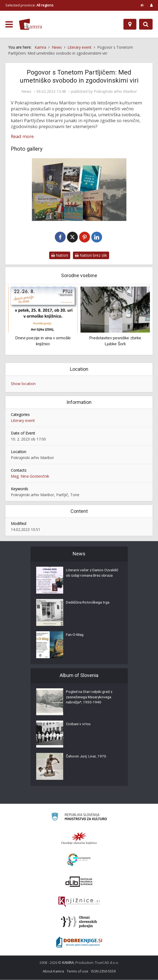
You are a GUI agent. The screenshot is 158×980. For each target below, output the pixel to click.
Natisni (60, 255)
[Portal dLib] (79, 882)
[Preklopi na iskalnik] (146, 24)
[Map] (130, 24)
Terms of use (78, 971)
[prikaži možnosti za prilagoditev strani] (142, 5)
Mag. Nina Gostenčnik (30, 476)
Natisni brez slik (91, 255)
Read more (22, 136)
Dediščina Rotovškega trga (89, 603)
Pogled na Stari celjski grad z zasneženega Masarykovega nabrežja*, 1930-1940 (90, 698)
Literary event (23, 421)
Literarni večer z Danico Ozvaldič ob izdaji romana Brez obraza (92, 576)
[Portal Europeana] (79, 860)
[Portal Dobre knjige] (79, 942)
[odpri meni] (9, 24)
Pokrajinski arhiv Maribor (115, 91)
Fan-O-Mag (75, 636)
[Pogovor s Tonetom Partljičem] (79, 190)
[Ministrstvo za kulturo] (79, 818)
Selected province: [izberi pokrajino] (29, 5)
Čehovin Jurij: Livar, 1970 (87, 757)
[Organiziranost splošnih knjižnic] (79, 838)
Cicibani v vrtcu (79, 725)
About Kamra (53, 971)
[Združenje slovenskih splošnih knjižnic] (79, 902)
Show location (23, 384)
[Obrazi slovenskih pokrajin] (79, 922)
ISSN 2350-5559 (103, 971)
